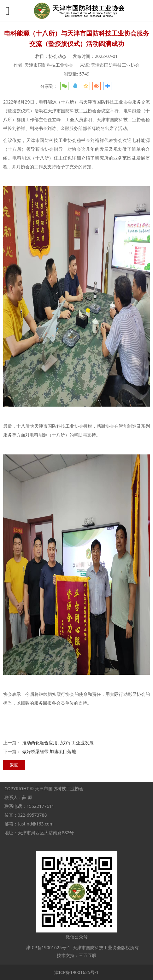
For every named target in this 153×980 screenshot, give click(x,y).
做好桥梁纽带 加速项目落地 (49, 751)
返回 (14, 765)
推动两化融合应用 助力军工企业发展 (58, 743)
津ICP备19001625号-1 (47, 947)
